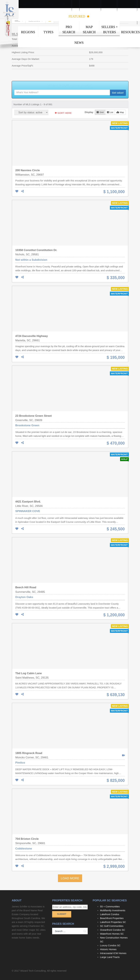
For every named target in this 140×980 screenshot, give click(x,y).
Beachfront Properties (112, 918)
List (110, 112)
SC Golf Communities (112, 926)
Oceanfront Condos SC (113, 930)
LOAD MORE (70, 878)
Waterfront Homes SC (112, 934)
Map (120, 112)
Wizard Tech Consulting (33, 971)
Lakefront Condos (110, 914)
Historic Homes (108, 949)
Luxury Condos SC (110, 945)
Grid (100, 112)
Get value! (118, 93)
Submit (62, 914)
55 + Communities (110, 906)
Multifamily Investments (113, 910)
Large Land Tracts (110, 957)
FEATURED (79, 16)
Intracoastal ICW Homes (113, 953)
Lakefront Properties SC (113, 922)
